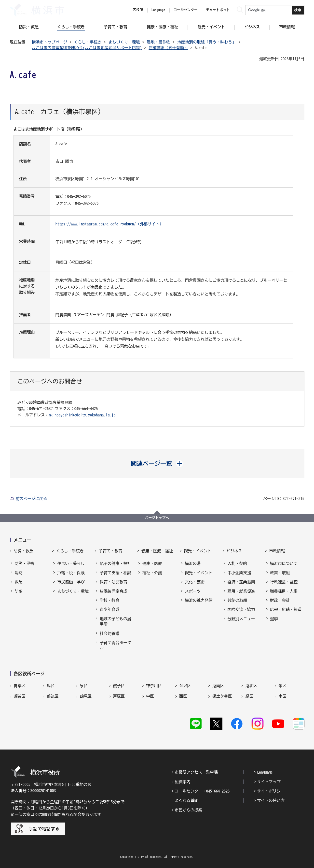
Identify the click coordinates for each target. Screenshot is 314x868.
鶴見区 (86, 696)
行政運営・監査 (284, 582)
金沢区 (185, 686)
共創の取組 (237, 600)
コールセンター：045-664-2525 (202, 791)
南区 (283, 696)
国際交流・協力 (241, 609)
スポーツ (193, 591)
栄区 (283, 686)
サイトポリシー (271, 791)
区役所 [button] (138, 10)
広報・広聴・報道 (286, 609)
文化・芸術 (195, 582)
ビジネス (234, 551)
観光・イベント (198, 551)
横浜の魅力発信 (199, 600)
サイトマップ (269, 782)
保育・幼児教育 (113, 582)
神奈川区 (154, 686)
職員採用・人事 (284, 591)
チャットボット (218, 10)
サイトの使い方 (271, 800)
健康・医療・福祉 (157, 551)
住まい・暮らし (71, 563)
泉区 (84, 686)
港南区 (218, 686)
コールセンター (186, 10)
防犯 (19, 591)
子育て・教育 (110, 551)
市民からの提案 (189, 810)
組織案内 (183, 782)
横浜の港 (193, 563)
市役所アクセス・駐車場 (196, 772)
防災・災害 (25, 563)
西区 (183, 696)
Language (265, 772)
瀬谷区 (20, 696)
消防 (19, 573)
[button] (157, 463)
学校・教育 (109, 600)
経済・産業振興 (241, 582)
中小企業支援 (239, 573)
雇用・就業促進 (241, 591)
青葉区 (20, 686)
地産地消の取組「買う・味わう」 (207, 42)
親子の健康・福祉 (115, 563)
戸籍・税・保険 (71, 573)
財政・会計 (280, 600)
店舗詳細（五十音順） (168, 48)
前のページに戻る (31, 499)
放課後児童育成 (113, 591)
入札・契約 (237, 563)
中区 (150, 696)
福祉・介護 (152, 573)
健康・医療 (152, 563)
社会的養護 (109, 633)
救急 (19, 582)
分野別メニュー (241, 619)
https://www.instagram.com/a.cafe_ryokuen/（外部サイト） (109, 224)
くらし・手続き (88, 42)
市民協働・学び (71, 582)
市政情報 (277, 551)
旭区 (51, 686)
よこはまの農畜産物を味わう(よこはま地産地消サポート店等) (87, 48)
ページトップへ (157, 518)
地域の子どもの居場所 (115, 621)
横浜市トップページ (50, 42)
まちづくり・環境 (124, 42)
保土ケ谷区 (222, 696)
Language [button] (158, 10)
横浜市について (284, 563)
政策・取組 (280, 573)
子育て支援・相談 (115, 573)
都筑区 (53, 696)
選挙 (274, 619)
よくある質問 (187, 800)
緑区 (249, 696)
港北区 (251, 686)
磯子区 (119, 686)
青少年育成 (109, 609)
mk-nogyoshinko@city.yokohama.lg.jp (82, 415)
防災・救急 (24, 551)
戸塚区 (119, 696)
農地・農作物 (159, 42)
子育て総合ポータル (115, 645)
